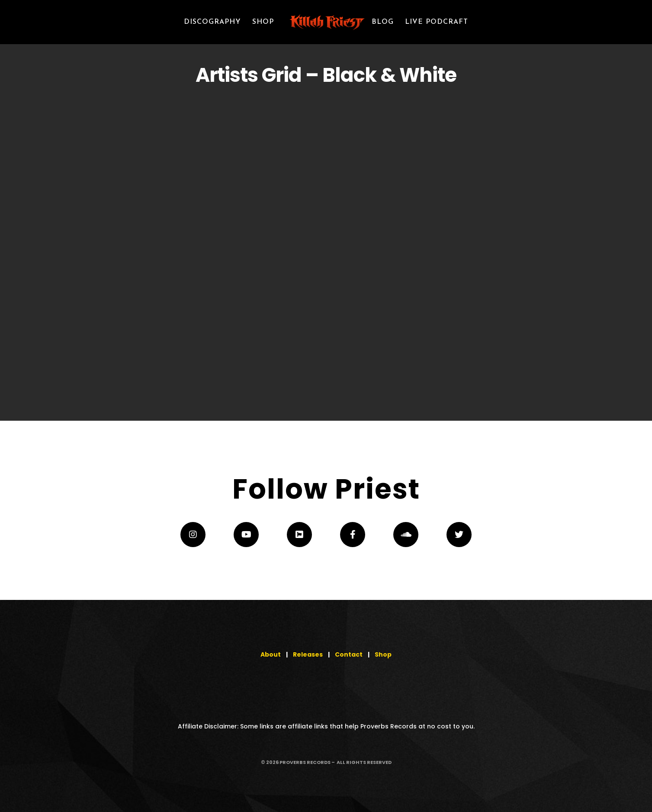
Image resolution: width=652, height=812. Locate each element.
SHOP (263, 22)
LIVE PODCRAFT (437, 22)
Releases (308, 654)
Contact (349, 654)
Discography (212, 22)
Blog (383, 22)
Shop (383, 654)
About (271, 654)
